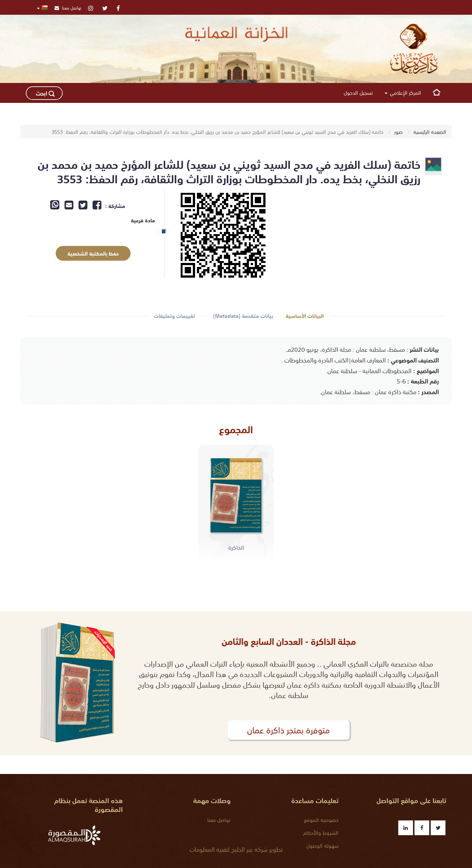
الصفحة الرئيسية (430, 132)
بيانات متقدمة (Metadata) (243, 316)
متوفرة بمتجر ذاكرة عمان (289, 730)
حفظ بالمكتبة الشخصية (88, 254)
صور (399, 132)
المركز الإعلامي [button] (403, 93)
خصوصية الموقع (321, 820)
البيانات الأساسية (305, 316)
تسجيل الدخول (358, 93)
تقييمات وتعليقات (174, 316)
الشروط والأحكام (321, 833)
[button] (42, 8)
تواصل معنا (68, 8)
